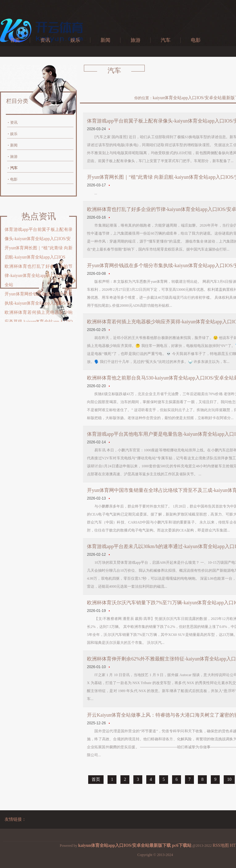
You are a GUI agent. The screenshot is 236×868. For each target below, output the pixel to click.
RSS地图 (221, 845)
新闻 (105, 40)
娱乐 (75, 40)
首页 (15, 40)
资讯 (45, 40)
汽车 (166, 40)
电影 (196, 40)
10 (229, 779)
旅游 (136, 40)
